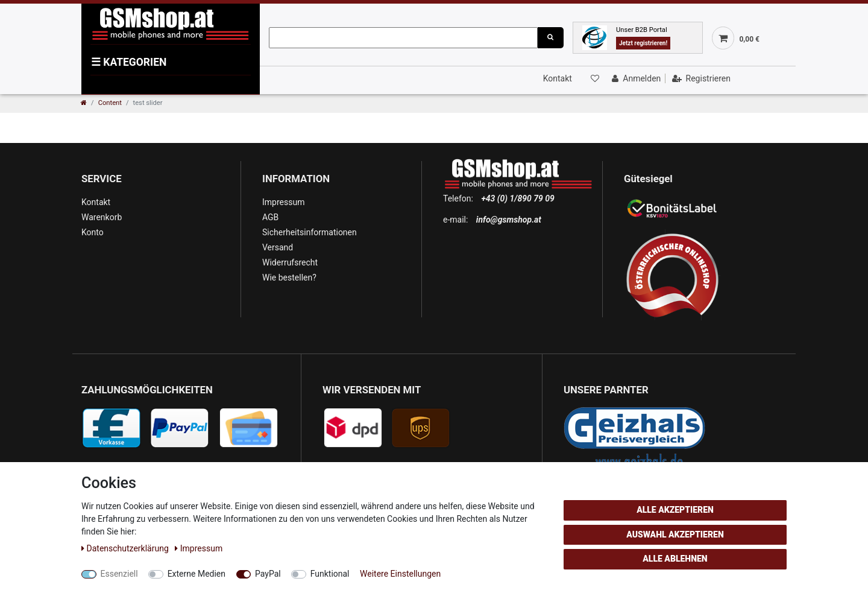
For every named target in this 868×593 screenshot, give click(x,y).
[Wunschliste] (594, 78)
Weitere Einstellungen (400, 574)
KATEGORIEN (129, 62)
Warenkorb (102, 217)
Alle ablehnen (675, 559)
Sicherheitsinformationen (310, 232)
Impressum (283, 202)
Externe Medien (197, 574)
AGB (270, 217)
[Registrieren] (700, 78)
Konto (93, 232)
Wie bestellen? (289, 277)
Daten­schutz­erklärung (126, 548)
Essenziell (119, 574)
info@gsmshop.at (509, 220)
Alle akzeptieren (675, 510)
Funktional (330, 574)
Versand (278, 247)
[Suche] (550, 38)
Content (110, 103)
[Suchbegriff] (403, 38)
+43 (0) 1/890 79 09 (517, 198)
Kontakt (558, 78)
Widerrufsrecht (290, 262)
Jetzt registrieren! (643, 43)
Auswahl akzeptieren (675, 534)
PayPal (268, 574)
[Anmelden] (635, 78)
